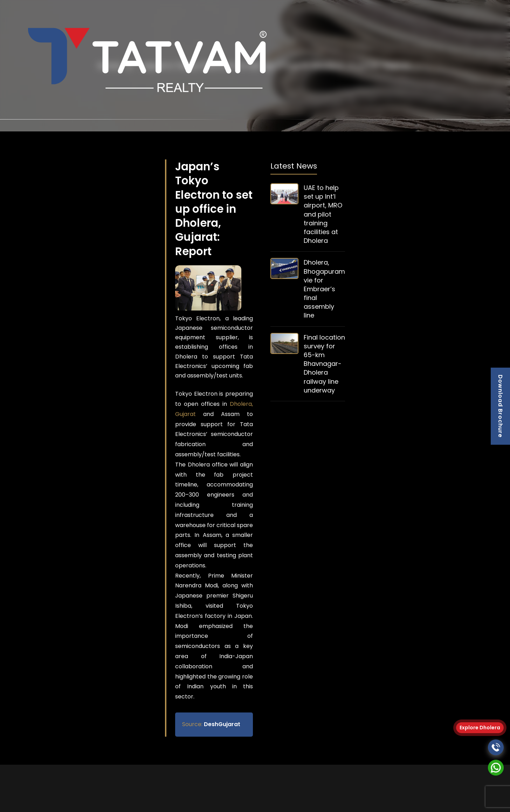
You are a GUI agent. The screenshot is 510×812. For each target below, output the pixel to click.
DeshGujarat (211, 724)
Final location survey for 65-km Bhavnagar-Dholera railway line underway (324, 364)
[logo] (145, 60)
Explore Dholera (480, 728)
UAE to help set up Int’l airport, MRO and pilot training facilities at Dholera (323, 214)
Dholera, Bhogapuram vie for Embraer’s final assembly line (324, 289)
